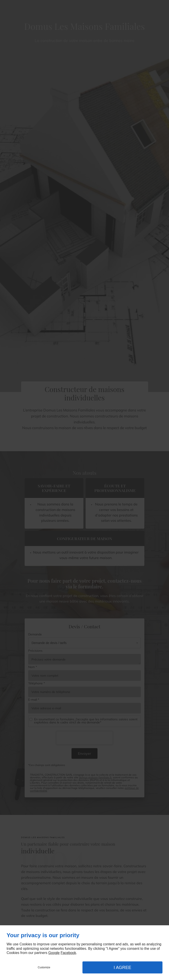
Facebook (68, 953)
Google (54, 953)
